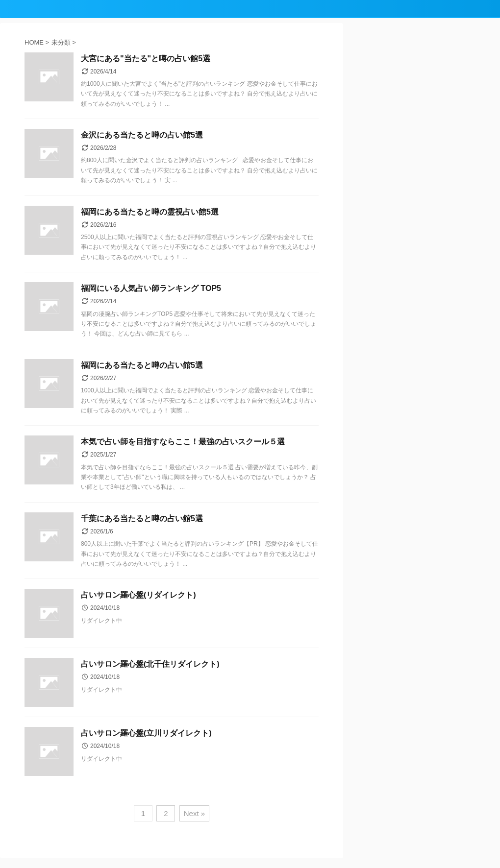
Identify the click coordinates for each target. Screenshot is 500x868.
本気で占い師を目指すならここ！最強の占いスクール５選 (183, 442)
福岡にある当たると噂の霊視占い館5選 (150, 212)
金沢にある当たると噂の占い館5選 (142, 135)
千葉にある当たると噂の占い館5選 (142, 518)
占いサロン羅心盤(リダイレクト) (138, 595)
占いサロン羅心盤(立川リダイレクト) (146, 733)
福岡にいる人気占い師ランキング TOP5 (151, 288)
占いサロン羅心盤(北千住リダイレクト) (150, 664)
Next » (194, 813)
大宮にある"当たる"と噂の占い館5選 (146, 59)
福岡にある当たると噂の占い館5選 (142, 365)
